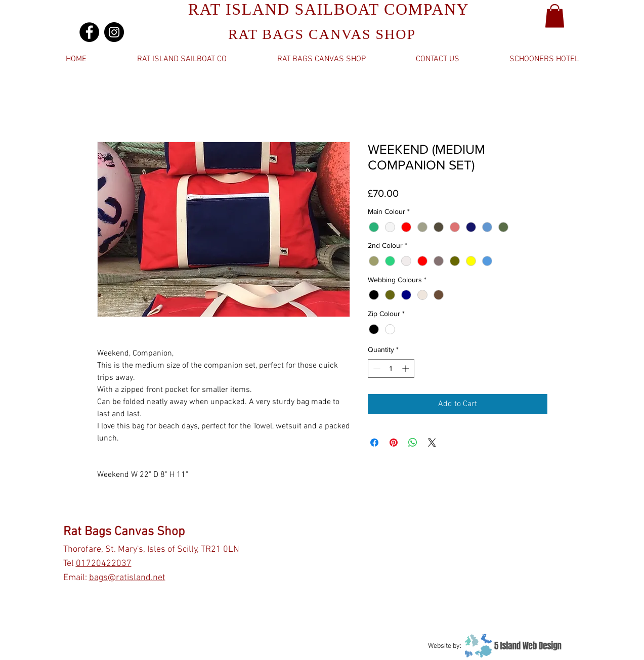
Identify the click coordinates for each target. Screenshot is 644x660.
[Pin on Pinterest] (394, 443)
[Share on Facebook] (374, 443)
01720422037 (104, 564)
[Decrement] (376, 368)
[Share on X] (432, 443)
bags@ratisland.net (127, 578)
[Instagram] (114, 32)
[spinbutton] (391, 368)
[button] (555, 16)
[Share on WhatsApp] (413, 443)
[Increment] (406, 368)
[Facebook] (89, 32)
